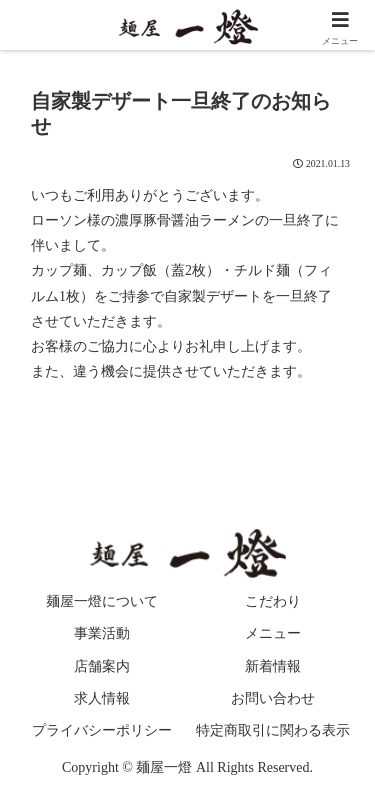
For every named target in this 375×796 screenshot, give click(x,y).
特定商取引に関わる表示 (273, 730)
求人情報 (102, 698)
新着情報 (273, 666)
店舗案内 (102, 666)
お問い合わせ (273, 698)
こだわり (273, 601)
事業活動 (102, 633)
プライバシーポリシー (102, 730)
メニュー (273, 633)
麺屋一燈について (102, 601)
